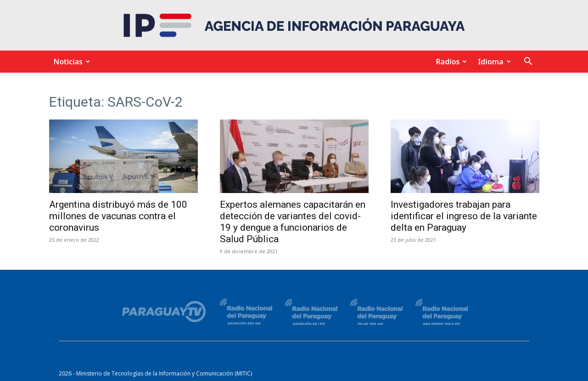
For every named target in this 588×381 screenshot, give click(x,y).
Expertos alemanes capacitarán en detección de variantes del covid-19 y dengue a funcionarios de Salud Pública (293, 222)
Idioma (493, 62)
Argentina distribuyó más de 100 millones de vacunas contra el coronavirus (118, 216)
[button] (528, 62)
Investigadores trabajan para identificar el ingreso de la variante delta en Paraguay (464, 216)
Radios (450, 62)
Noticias (70, 62)
